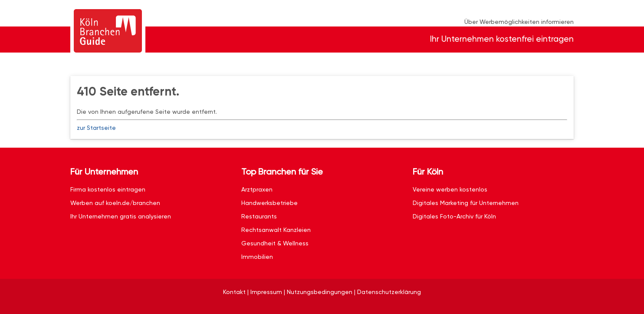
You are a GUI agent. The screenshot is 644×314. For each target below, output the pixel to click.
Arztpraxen (257, 189)
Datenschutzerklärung (389, 292)
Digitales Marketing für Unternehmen (466, 203)
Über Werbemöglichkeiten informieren (519, 22)
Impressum (266, 292)
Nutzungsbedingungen (320, 292)
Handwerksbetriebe (269, 203)
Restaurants (259, 216)
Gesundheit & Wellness (275, 243)
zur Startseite (96, 128)
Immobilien (257, 257)
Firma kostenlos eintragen (108, 189)
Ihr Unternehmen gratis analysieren (121, 216)
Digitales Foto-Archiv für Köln (454, 216)
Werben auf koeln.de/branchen (115, 203)
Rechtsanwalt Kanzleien (276, 230)
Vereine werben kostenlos (450, 189)
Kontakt (234, 292)
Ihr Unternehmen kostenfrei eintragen (502, 39)
